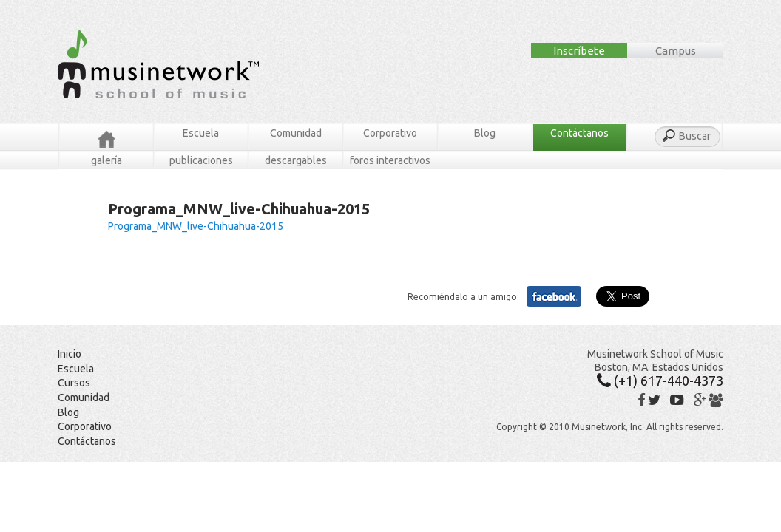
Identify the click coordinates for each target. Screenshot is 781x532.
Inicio (70, 354)
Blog (485, 133)
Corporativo (390, 133)
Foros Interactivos (390, 160)
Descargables (296, 160)
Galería (106, 160)
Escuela (201, 133)
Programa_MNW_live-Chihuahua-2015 (196, 226)
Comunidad (296, 133)
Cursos (74, 383)
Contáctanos (579, 133)
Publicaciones (201, 160)
